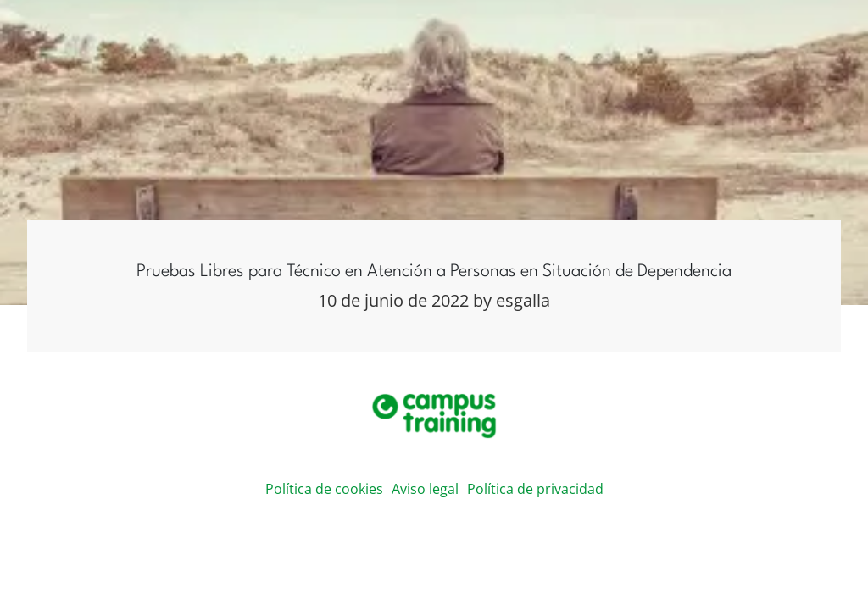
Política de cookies (324, 489)
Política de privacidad (535, 489)
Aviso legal (425, 489)
